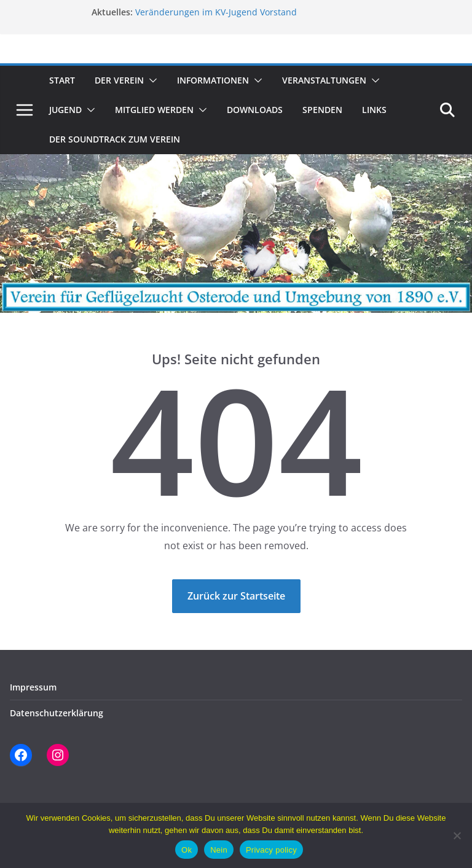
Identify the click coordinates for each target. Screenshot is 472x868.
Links (374, 110)
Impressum (33, 687)
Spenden (322, 110)
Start (62, 80)
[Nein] (457, 835)
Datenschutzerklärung (57, 713)
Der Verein (119, 80)
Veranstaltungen (324, 80)
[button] (151, 80)
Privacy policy (271, 850)
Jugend (65, 110)
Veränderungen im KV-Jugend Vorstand (216, 12)
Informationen (213, 80)
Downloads (255, 110)
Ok (187, 850)
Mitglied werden (154, 110)
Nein (219, 850)
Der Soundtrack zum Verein (115, 139)
